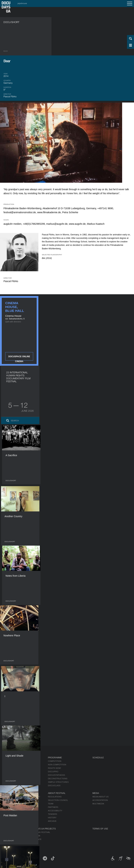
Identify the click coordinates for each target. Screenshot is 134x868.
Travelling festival (40, 832)
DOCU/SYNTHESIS (57, 775)
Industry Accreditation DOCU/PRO (22, 797)
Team (51, 804)
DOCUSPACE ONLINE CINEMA (19, 358)
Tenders (53, 814)
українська (22, 3)
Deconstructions (58, 779)
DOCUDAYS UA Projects (42, 829)
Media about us (101, 797)
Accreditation (100, 800)
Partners (53, 807)
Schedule (98, 758)
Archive (52, 821)
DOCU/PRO (53, 772)
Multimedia (98, 804)
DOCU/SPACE (35, 839)
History (52, 818)
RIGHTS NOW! (55, 768)
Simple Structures (58, 782)
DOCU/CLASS (54, 786)
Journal (8, 758)
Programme (55, 758)
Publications (10, 761)
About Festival (57, 793)
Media (96, 793)
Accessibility (55, 811)
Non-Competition (57, 765)
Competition (55, 761)
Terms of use (100, 829)
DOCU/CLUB (35, 836)
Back (6, 51)
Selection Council (58, 800)
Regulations (55, 797)
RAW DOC (8, 800)
